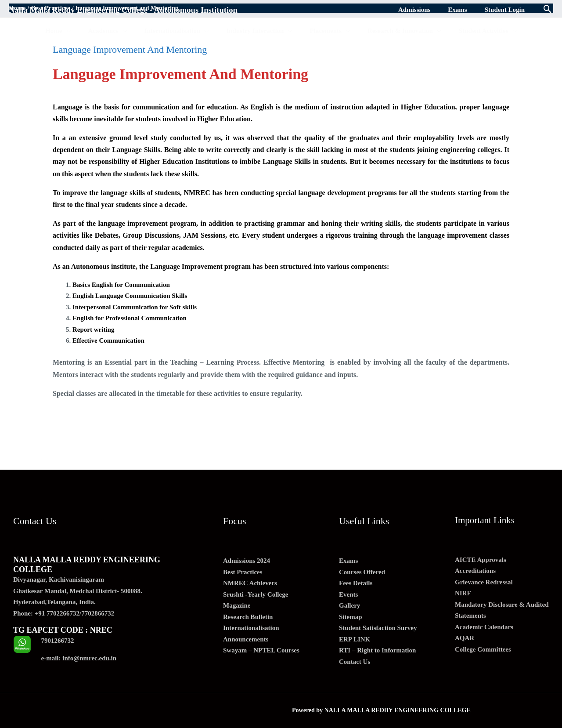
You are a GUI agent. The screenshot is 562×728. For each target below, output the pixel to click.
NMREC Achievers (250, 583)
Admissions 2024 (247, 561)
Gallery (349, 605)
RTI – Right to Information (377, 650)
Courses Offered (362, 572)
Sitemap (351, 617)
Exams (348, 561)
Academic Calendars (484, 627)
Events (348, 594)
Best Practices (243, 572)
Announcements (246, 639)
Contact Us (355, 662)
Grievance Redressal (484, 582)
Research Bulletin (248, 617)
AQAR (465, 638)
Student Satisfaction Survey (378, 628)
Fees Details (356, 583)
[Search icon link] (548, 10)
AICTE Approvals (481, 560)
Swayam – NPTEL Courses (261, 650)
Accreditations (475, 571)
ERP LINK (355, 639)
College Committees (483, 649)
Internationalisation (251, 628)
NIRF (463, 593)
